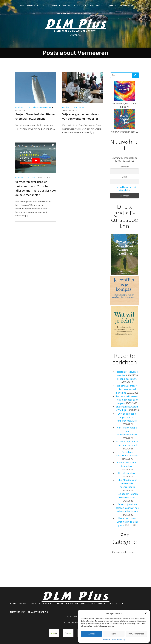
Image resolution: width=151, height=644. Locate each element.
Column (67, 6)
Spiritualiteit (97, 6)
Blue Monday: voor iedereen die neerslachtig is (127, 484)
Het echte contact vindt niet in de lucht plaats (127, 522)
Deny (114, 634)
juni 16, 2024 (20, 111)
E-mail (124, 177)
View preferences (136, 634)
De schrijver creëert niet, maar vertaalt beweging (127, 390)
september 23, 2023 (70, 111)
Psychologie (81, 6)
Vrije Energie (79, 108)
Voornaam (124, 167)
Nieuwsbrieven (64, 14)
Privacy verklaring (85, 14)
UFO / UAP (31, 178)
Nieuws (31, 6)
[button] (146, 613)
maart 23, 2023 (44, 178)
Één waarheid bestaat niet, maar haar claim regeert (127, 400)
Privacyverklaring (119, 640)
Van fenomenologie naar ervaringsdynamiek (127, 432)
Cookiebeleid (106, 640)
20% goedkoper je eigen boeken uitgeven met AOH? (127, 418)
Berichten (19, 108)
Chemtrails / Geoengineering (39, 108)
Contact (111, 6)
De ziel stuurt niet (127, 473)
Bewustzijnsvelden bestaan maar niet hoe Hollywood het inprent (127, 508)
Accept (91, 634)
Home (22, 6)
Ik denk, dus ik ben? (127, 379)
